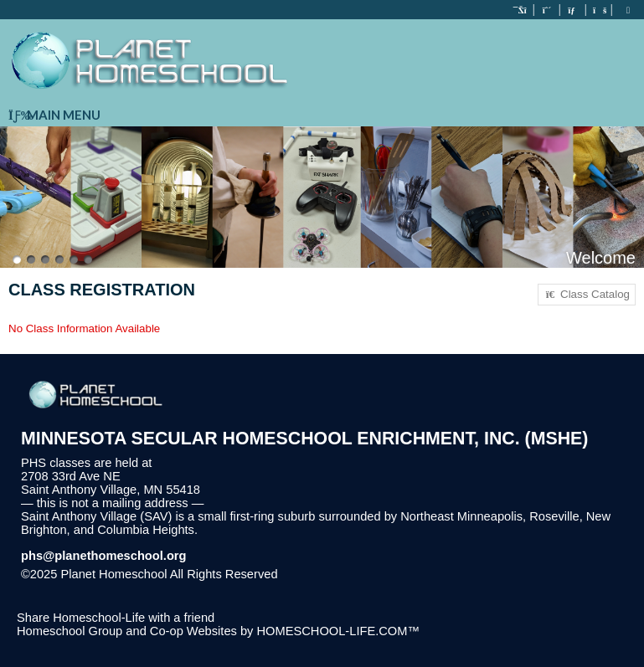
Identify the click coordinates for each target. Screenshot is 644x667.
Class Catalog (587, 295)
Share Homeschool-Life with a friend (116, 618)
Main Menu (54, 115)
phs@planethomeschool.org (104, 556)
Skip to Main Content (351, 574)
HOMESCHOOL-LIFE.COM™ (338, 631)
